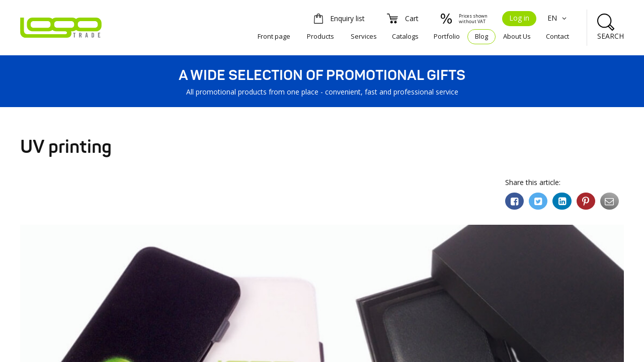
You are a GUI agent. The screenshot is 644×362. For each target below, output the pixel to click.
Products (320, 36)
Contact (557, 36)
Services (364, 36)
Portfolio (447, 36)
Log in (519, 18)
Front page (274, 36)
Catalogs (405, 36)
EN (558, 18)
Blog (481, 36)
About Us (517, 36)
